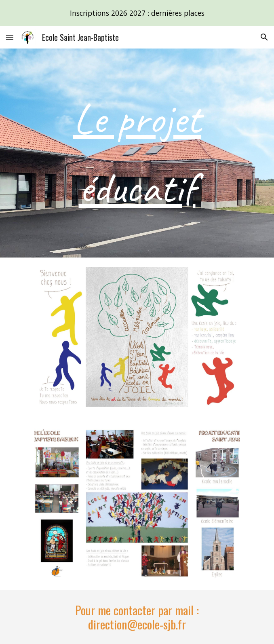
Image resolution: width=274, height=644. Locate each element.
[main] (137, 153)
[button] (10, 37)
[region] (137, 13)
